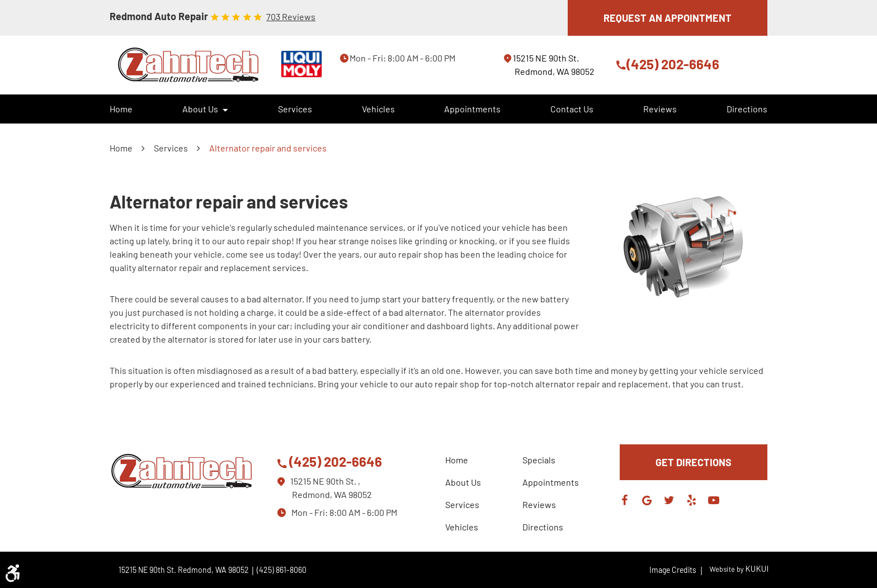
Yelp (691, 500)
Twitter (669, 500)
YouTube (714, 500)
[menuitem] (121, 109)
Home (121, 109)
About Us (200, 109)
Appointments (472, 109)
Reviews (660, 109)
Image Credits (676, 570)
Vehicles (378, 109)
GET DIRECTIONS (694, 462)
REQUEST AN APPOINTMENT (668, 18)
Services (295, 109)
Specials (539, 460)
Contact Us (572, 109)
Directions (747, 109)
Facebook (624, 500)
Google (647, 500)
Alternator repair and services (268, 148)
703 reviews (291, 17)
